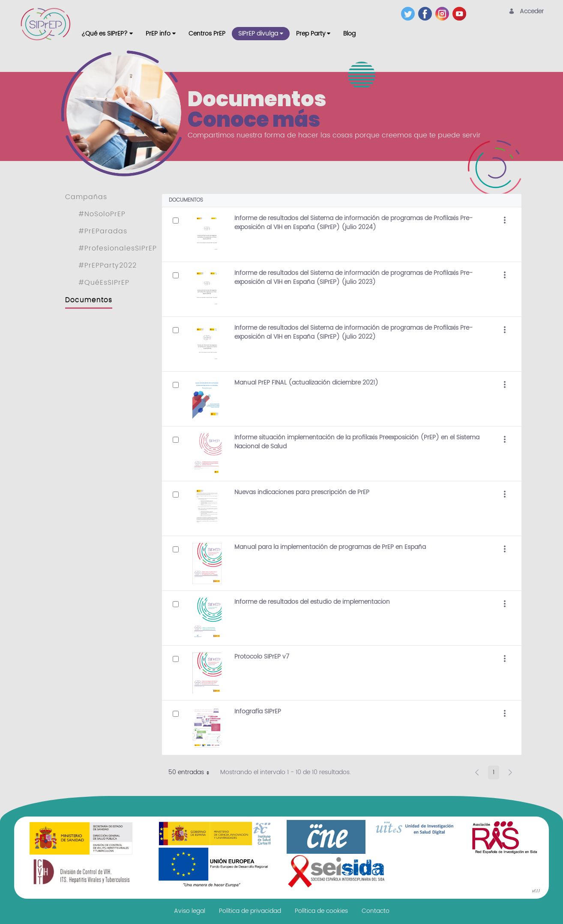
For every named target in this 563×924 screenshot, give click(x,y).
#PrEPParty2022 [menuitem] (108, 265)
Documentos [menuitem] (89, 300)
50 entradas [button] (192, 773)
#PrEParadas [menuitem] (103, 231)
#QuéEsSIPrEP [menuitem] (104, 283)
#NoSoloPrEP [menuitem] (102, 214)
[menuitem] (107, 34)
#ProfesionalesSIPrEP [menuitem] (118, 248)
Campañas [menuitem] (86, 197)
